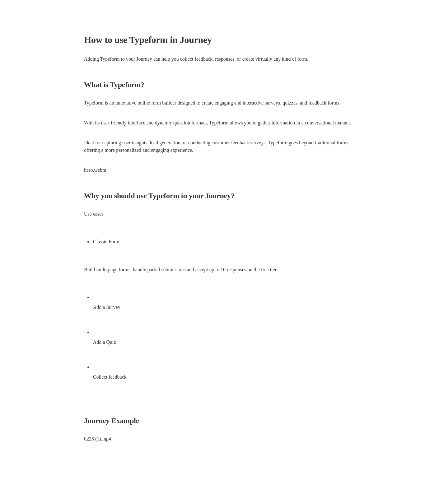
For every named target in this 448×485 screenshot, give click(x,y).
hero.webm (95, 170)
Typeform (94, 103)
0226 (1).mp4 (98, 439)
